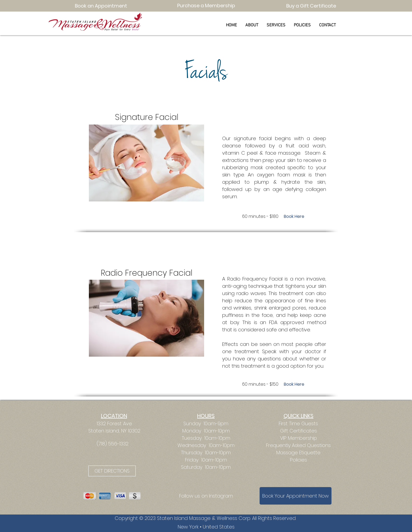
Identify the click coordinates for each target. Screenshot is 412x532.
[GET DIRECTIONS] (112, 471)
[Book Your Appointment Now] (296, 496)
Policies (298, 460)
